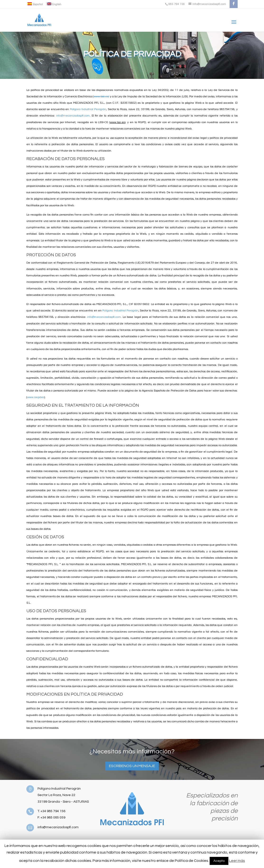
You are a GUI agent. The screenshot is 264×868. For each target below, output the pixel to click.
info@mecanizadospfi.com (73, 116)
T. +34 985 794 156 (51, 811)
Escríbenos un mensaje (132, 766)
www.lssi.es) (101, 97)
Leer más (237, 861)
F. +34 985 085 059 (51, 818)
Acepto (219, 861)
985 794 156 (177, 4)
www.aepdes (36, 397)
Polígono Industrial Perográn (88, 109)
